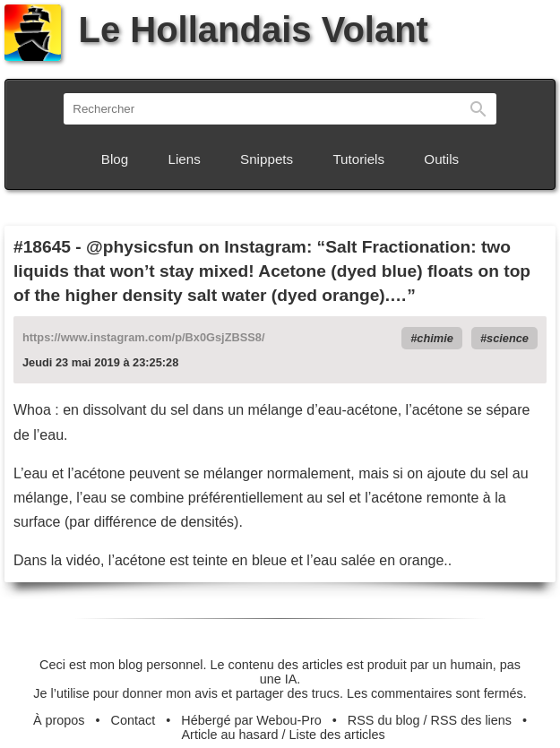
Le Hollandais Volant (216, 30)
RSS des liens (471, 720)
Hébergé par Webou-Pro (251, 720)
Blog (115, 159)
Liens (185, 159)
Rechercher (478, 109)
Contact (134, 720)
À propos (59, 720)
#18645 (42, 247)
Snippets (267, 159)
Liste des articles (337, 735)
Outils (441, 159)
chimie (435, 338)
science (508, 338)
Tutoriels (358, 159)
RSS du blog (384, 720)
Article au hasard (230, 735)
